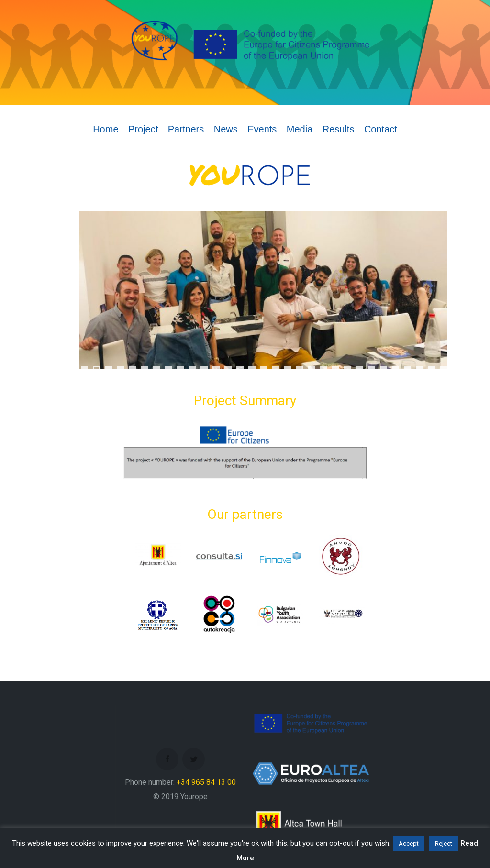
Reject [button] (444, 843)
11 (192, 370)
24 (348, 370)
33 (455, 370)
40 (247, 377)
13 (216, 370)
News (226, 129)
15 (240, 370)
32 (443, 370)
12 (204, 370)
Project (143, 129)
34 (467, 370)
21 (312, 370)
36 (199, 377)
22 (324, 370)
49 (355, 377)
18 (276, 370)
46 (319, 377)
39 (235, 377)
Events (262, 129)
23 (336, 370)
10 (180, 370)
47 (331, 377)
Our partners (245, 514)
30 (419, 370)
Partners (186, 129)
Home (106, 129)
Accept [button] (409, 843)
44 (295, 377)
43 (283, 377)
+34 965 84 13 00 (206, 782)
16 (252, 370)
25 (360, 370)
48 (343, 377)
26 (372, 370)
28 (395, 370)
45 (307, 377)
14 (228, 370)
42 (271, 377)
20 (300, 370)
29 (407, 370)
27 (384, 370)
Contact (381, 129)
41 (259, 377)
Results (339, 129)
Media (300, 129)
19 (288, 370)
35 (479, 370)
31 (431, 370)
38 (223, 377)
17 (264, 370)
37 (211, 377)
